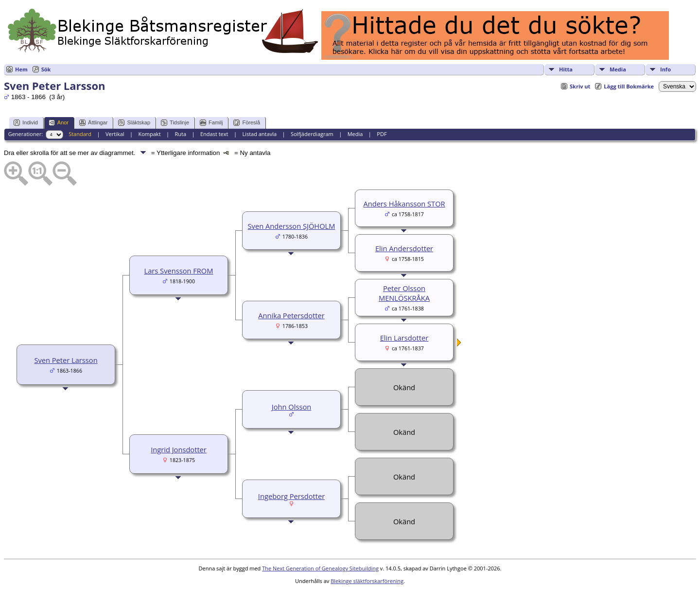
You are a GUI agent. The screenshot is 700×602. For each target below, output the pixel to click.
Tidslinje (175, 123)
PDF (382, 134)
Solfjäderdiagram (312, 134)
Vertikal (115, 134)
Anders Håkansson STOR (404, 204)
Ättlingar (93, 123)
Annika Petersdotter (291, 315)
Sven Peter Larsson (66, 360)
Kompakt (149, 134)
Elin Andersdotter (404, 248)
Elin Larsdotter (404, 338)
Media (618, 69)
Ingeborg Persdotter (291, 496)
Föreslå (247, 123)
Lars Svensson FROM (179, 271)
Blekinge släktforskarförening (367, 581)
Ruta (180, 134)
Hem (21, 69)
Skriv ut (580, 86)
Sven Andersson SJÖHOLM (292, 226)
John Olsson (291, 407)
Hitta (566, 69)
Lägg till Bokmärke (629, 86)
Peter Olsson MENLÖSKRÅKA (404, 293)
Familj (211, 123)
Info (665, 69)
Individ (26, 123)
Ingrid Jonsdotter (179, 449)
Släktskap (134, 123)
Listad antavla (259, 134)
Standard (80, 134)
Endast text (214, 134)
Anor (59, 123)
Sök (46, 69)
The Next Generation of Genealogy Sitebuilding (320, 568)
